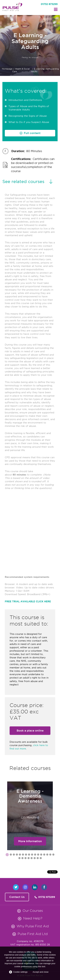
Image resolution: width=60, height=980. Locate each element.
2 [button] (11, 855)
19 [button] (25, 859)
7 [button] (26, 855)
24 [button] (41, 859)
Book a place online (30, 731)
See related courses (23, 181)
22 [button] (35, 859)
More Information (30, 841)
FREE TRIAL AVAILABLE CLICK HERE (28, 601)
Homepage (7, 69)
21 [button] (32, 859)
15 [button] (50, 855)
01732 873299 (49, 4)
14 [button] (47, 855)
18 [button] (22, 859)
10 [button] (35, 855)
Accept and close (41, 972)
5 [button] (20, 855)
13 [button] (44, 855)
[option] (30, 816)
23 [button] (38, 859)
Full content (32, 133)
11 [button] (38, 855)
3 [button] (14, 855)
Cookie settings (18, 972)
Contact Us (17, 897)
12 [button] (41, 855)
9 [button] (32, 855)
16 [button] (53, 855)
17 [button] (19, 859)
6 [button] (23, 855)
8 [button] (29, 855)
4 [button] (17, 855)
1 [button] (7, 855)
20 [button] (28, 859)
